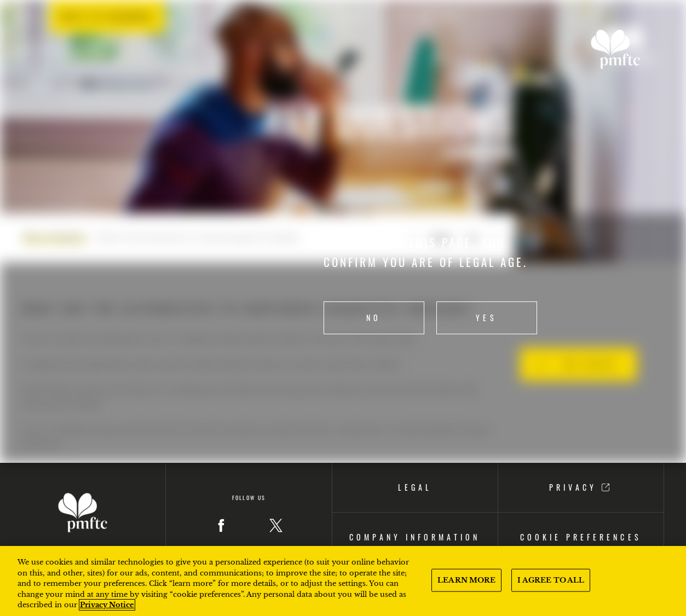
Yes (487, 318)
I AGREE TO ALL (551, 580)
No (374, 318)
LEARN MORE (466, 580)
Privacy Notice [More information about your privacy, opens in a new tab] (107, 605)
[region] (343, 581)
